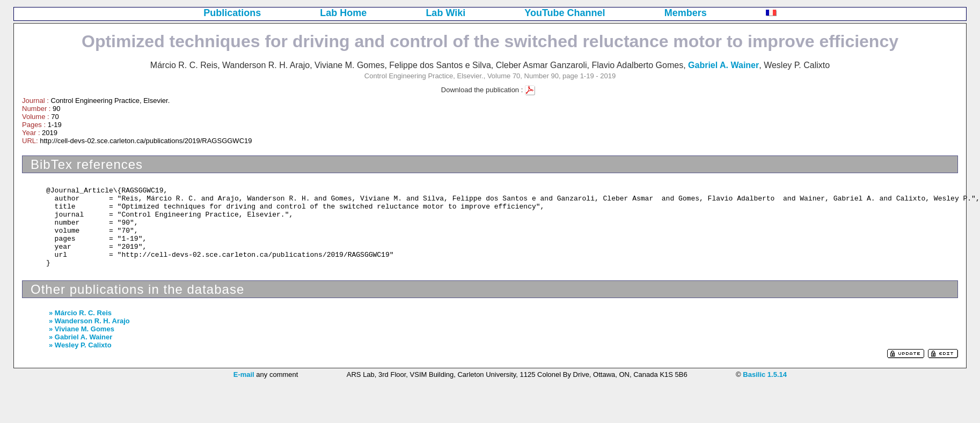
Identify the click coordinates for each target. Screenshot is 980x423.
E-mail (244, 374)
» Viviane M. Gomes (82, 329)
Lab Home (343, 13)
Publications (232, 13)
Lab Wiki (445, 13)
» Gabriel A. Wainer (81, 337)
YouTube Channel (565, 13)
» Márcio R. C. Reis (80, 313)
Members (686, 13)
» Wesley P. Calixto (80, 345)
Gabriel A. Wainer (723, 65)
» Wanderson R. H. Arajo (89, 321)
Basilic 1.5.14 (765, 374)
